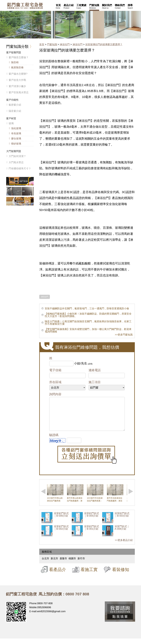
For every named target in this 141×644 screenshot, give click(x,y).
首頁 (42, 44)
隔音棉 (15, 62)
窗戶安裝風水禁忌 (19, 92)
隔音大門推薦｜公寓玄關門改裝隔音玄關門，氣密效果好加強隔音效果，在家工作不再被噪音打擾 (88, 323)
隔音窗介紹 (15, 111)
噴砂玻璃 (16, 144)
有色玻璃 (16, 133)
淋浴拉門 (65, 44)
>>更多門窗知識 (124, 335)
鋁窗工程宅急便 (25, 6)
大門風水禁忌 (16, 162)
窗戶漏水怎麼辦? (18, 74)
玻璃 (11, 123)
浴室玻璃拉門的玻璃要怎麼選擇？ (104, 44)
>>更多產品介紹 (124, 546)
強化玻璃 (16, 128)
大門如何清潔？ (17, 156)
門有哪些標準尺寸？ (20, 169)
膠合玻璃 (16, 139)
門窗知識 (52, 44)
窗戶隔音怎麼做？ (19, 57)
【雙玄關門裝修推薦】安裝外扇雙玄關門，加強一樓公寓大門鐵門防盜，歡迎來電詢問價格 (88, 330)
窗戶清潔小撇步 (17, 86)
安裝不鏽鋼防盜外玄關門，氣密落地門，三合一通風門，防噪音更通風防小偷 (87, 309)
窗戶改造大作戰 (17, 80)
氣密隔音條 (17, 67)
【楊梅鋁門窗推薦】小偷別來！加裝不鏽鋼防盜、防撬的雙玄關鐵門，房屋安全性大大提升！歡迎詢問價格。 (88, 315)
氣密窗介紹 (15, 105)
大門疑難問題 (14, 151)
